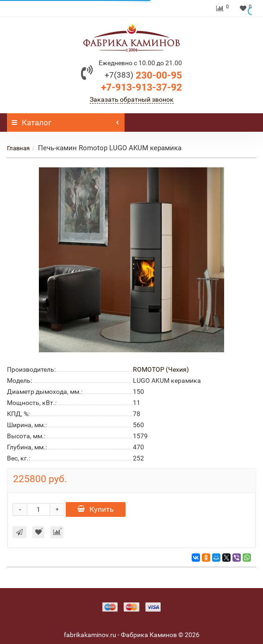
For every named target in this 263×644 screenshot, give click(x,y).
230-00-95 (143, 75)
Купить (96, 509)
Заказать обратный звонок (132, 99)
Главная (18, 148)
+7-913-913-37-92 (141, 87)
